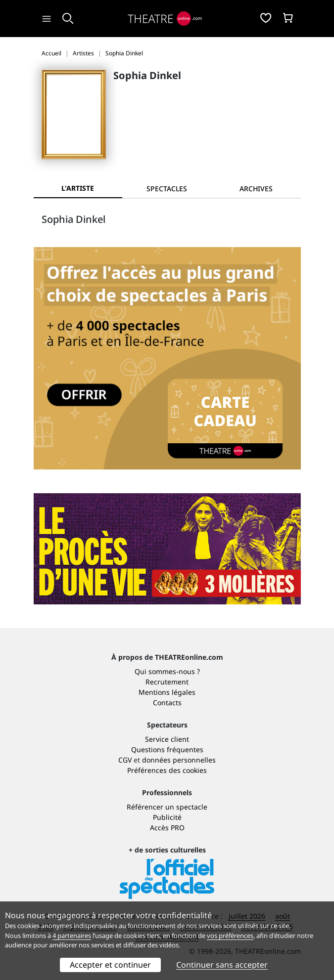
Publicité (167, 817)
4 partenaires (72, 936)
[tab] (167, 189)
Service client (167, 739)
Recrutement (167, 682)
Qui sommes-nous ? (167, 671)
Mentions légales (167, 692)
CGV (125, 760)
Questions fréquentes (167, 749)
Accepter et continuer (110, 965)
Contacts (167, 703)
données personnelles (179, 760)
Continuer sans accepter (222, 965)
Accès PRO (167, 828)
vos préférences (230, 936)
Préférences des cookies (167, 770)
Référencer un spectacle (167, 807)
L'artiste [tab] (78, 188)
